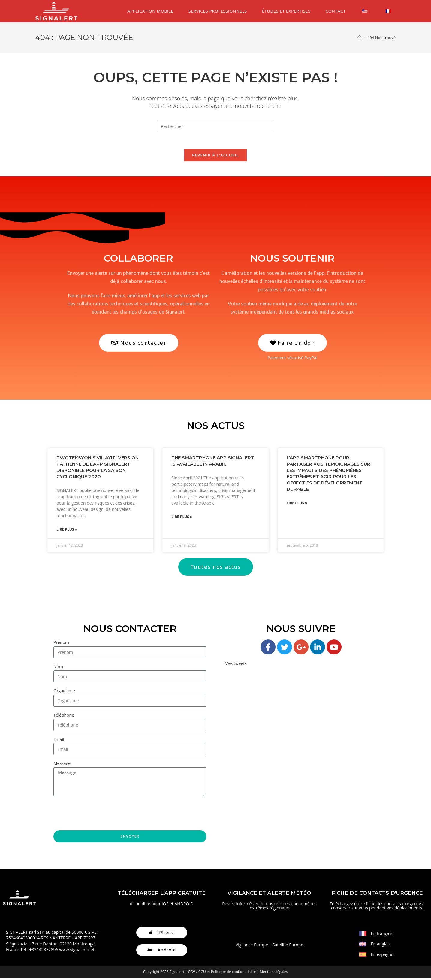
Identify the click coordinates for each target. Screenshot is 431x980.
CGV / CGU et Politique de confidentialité (222, 974)
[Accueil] (359, 38)
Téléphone (64, 717)
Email (59, 741)
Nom (58, 668)
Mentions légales (274, 974)
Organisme (64, 693)
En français (382, 935)
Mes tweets (236, 665)
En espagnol (383, 956)
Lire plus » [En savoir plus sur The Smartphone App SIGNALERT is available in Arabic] (182, 518)
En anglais (381, 946)
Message (62, 765)
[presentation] (99, 815)
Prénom (61, 644)
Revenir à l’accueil (216, 156)
